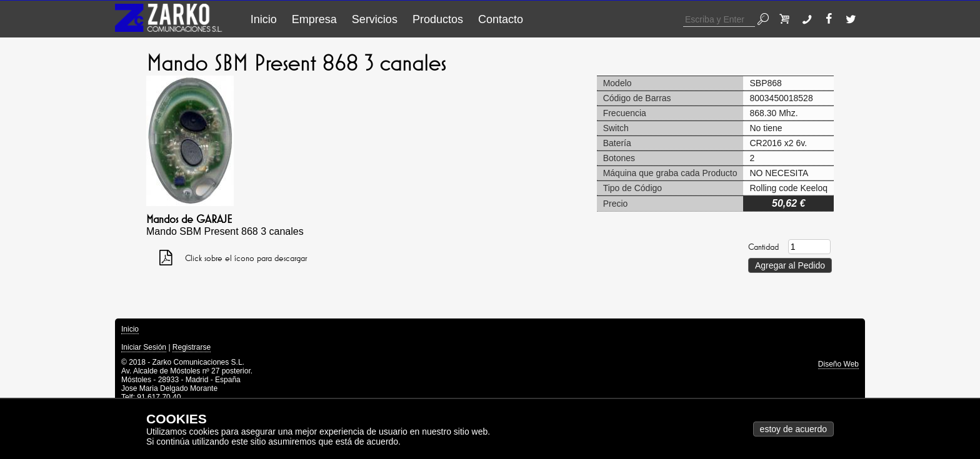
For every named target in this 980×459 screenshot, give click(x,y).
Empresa (314, 19)
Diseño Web (838, 364)
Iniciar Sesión (144, 347)
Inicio (264, 19)
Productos (438, 19)
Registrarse (192, 347)
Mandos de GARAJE (189, 219)
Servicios (375, 19)
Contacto (501, 19)
